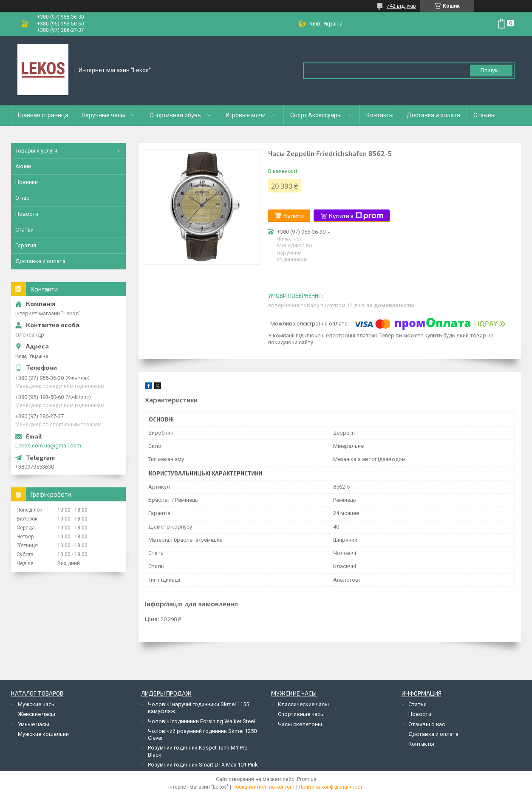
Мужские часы (37, 704)
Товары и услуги (36, 151)
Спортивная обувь (175, 115)
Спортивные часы (301, 714)
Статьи (24, 230)
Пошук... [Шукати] (491, 70)
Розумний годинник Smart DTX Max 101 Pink (203, 765)
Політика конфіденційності (331, 787)
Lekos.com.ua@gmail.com (48, 446)
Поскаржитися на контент (264, 787)
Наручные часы (103, 115)
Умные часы (34, 724)
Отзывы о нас (427, 724)
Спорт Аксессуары (316, 115)
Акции (23, 166)
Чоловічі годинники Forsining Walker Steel (201, 721)
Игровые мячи (246, 115)
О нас (22, 198)
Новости (27, 214)
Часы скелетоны (300, 724)
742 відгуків (401, 6)
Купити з (356, 216)
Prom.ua (307, 779)
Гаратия (26, 245)
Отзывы (484, 115)
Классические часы (303, 704)
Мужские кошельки (43, 734)
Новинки (27, 182)
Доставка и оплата (433, 115)
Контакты (380, 115)
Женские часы (37, 714)
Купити (294, 216)
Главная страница (43, 115)
